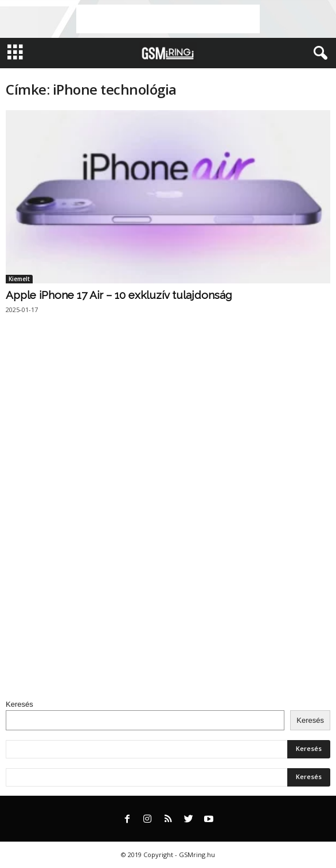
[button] (318, 53)
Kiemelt (19, 279)
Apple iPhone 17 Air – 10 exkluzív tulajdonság (119, 295)
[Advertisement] (168, 19)
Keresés (19, 704)
